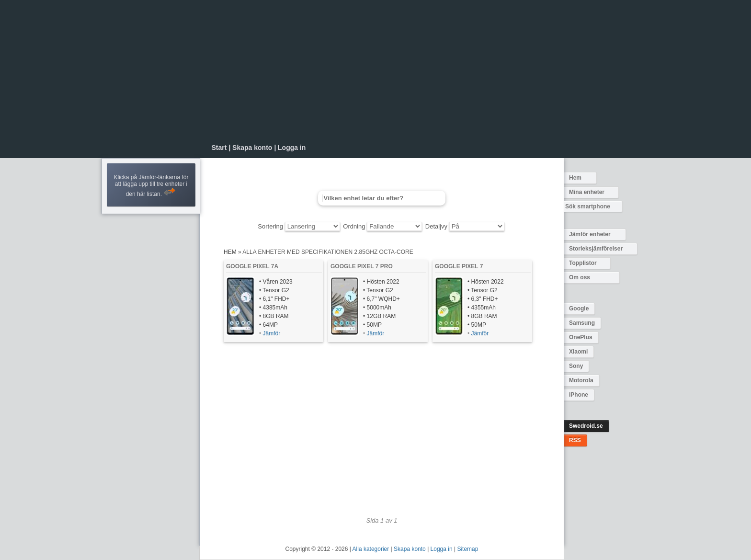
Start (219, 148)
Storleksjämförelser (596, 249)
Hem (575, 178)
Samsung (582, 323)
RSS (575, 440)
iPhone (579, 395)
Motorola (581, 380)
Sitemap (467, 549)
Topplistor (583, 263)
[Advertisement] (382, 72)
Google (579, 309)
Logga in (292, 148)
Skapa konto (252, 148)
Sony (576, 366)
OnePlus (581, 337)
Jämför (272, 333)
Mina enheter (587, 192)
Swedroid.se (586, 426)
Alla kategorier (371, 549)
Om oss (580, 277)
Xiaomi (578, 352)
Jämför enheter (590, 234)
